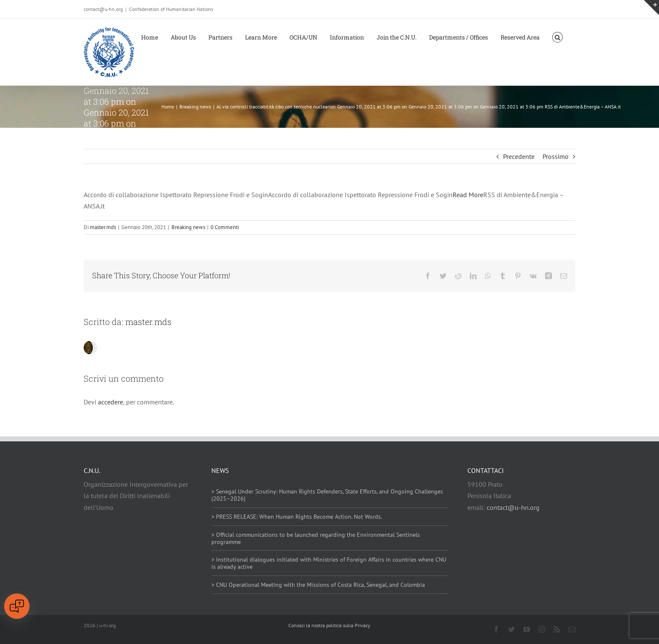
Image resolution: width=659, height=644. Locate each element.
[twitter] (511, 629)
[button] (558, 37)
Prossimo (556, 156)
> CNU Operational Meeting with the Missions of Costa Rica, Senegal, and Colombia (318, 585)
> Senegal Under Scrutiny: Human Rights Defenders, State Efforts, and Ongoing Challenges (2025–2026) (327, 495)
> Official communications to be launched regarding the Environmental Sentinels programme (316, 538)
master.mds (103, 227)
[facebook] (496, 629)
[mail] (572, 629)
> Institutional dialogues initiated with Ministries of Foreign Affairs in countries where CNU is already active (329, 563)
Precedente (519, 156)
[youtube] (527, 629)
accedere (111, 402)
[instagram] (542, 629)
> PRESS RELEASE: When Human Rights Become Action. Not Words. (297, 517)
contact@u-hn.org (513, 507)
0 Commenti (225, 227)
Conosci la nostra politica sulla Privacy (329, 625)
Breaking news (188, 227)
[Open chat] (17, 606)
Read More (468, 195)
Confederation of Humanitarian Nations (171, 9)
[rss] (557, 629)
